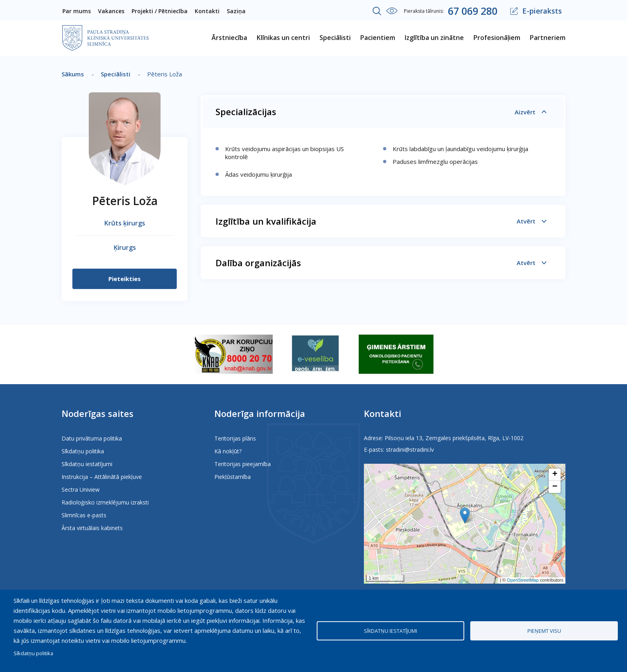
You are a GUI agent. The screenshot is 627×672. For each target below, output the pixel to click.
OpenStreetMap (523, 580)
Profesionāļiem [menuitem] (497, 38)
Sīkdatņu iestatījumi (87, 464)
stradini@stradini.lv (410, 450)
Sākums (73, 74)
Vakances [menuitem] (111, 11)
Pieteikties (125, 279)
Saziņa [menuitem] (236, 11)
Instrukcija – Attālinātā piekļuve (102, 477)
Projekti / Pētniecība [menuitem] (160, 11)
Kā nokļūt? (228, 451)
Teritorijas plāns (235, 438)
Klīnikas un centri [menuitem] (283, 38)
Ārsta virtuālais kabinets (92, 528)
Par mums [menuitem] (77, 11)
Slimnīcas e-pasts (84, 515)
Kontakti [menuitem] (207, 11)
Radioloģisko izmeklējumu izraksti (105, 502)
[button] (465, 515)
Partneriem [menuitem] (548, 38)
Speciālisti (116, 74)
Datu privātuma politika (92, 438)
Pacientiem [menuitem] (378, 38)
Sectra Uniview (81, 490)
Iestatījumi (392, 11)
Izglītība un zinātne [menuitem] (434, 38)
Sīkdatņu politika (83, 451)
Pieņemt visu (544, 631)
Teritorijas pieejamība (243, 464)
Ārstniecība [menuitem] (229, 38)
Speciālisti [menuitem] (335, 38)
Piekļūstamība (233, 477)
